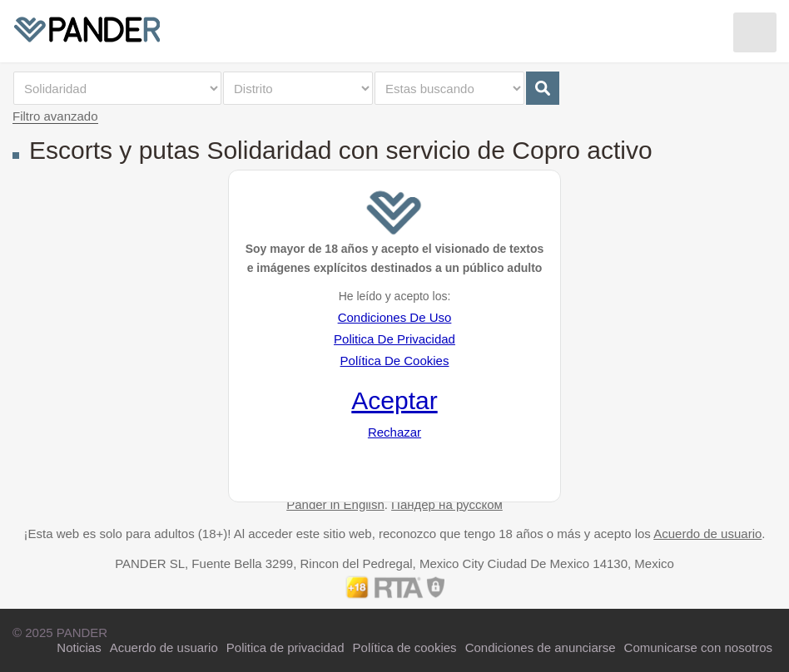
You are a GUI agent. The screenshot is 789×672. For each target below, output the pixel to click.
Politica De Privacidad (394, 339)
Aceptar (394, 400)
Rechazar (394, 432)
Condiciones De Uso (395, 317)
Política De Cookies (395, 361)
